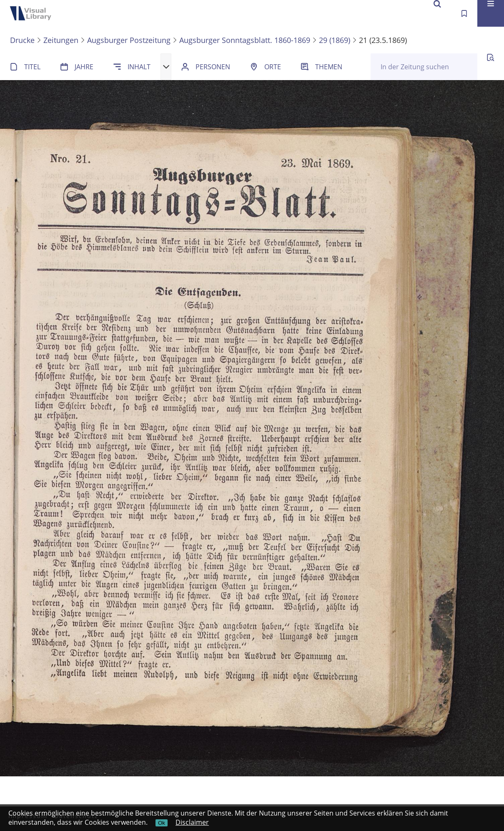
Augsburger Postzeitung (129, 40)
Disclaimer (192, 822)
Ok (162, 823)
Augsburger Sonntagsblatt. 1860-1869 (245, 40)
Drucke (22, 40)
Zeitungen (61, 40)
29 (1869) (335, 40)
